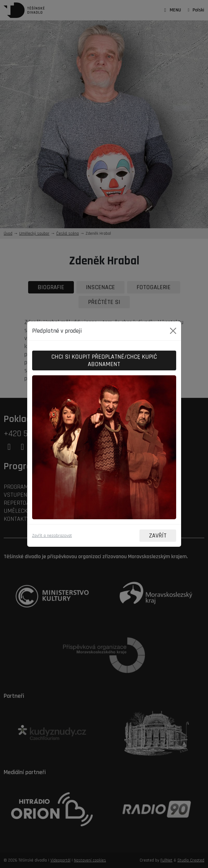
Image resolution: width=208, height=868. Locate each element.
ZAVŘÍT (158, 536)
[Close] (173, 331)
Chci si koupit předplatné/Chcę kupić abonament (104, 360)
